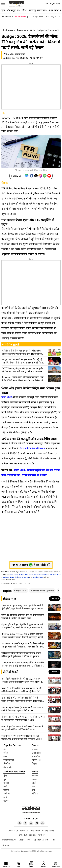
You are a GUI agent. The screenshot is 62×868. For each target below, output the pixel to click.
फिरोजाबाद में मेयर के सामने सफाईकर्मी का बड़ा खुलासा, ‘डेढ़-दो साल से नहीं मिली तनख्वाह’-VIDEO (22, 737)
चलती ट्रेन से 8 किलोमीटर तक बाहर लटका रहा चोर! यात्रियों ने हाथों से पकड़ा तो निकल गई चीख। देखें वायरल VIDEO (22, 690)
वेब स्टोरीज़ (8, 767)
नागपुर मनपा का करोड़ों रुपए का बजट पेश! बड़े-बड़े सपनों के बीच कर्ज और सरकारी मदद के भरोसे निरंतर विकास (23, 361)
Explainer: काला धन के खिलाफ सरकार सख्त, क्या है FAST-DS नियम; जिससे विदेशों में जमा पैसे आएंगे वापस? (23, 379)
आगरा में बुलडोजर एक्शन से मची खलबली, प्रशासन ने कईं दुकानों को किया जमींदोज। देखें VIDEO (22, 728)
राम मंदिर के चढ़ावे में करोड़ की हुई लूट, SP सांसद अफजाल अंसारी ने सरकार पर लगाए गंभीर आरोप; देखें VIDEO (22, 680)
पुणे (5, 779)
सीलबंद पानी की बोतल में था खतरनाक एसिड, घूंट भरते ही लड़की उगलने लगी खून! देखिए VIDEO (23, 718)
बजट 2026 (7, 397)
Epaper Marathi (42, 840)
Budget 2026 (20, 591)
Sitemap (6, 845)
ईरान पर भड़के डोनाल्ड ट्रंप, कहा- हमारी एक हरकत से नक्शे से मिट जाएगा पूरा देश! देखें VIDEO (22, 709)
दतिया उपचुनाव (51, 17)
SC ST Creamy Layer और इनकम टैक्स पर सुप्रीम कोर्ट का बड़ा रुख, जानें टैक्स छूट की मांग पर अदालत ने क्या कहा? (23, 370)
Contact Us (13, 831)
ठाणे (5, 786)
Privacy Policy (48, 831)
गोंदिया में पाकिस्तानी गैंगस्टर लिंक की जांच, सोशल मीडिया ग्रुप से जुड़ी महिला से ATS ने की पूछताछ (21, 655)
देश (19, 10)
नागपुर (6, 783)
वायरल (35, 776)
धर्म (33, 790)
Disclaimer (35, 831)
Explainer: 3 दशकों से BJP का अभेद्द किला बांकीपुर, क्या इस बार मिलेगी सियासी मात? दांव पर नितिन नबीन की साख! (23, 645)
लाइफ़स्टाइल (9, 760)
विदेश (25, 10)
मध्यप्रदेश (36, 756)
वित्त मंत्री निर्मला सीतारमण (33, 448)
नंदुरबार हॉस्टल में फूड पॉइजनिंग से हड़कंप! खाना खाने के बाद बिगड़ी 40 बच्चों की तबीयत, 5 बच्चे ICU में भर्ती (22, 626)
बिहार (34, 764)
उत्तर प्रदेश (42, 10)
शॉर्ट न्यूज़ (11, 10)
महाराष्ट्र (32, 10)
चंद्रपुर (6, 801)
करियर (35, 779)
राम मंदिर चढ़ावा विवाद (36, 17)
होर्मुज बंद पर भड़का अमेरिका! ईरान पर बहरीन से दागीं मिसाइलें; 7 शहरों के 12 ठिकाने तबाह (23, 616)
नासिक (6, 790)
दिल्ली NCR (37, 760)
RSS (54, 840)
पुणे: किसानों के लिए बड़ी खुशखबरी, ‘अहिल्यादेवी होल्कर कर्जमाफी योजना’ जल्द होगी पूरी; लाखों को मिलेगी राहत (22, 352)
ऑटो (34, 783)
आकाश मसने (20, 54)
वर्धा (5, 797)
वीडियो (35, 794)
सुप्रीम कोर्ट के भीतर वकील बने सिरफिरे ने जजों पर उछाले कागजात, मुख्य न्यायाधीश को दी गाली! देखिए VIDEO (22, 699)
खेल (5, 756)
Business (22, 30)
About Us (24, 831)
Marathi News (9, 840)
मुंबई (5, 776)
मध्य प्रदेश (54, 10)
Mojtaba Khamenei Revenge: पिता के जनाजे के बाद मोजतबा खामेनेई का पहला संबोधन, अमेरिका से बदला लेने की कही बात (23, 664)
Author (41, 835)
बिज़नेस (7, 764)
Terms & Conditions (27, 835)
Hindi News (7, 30)
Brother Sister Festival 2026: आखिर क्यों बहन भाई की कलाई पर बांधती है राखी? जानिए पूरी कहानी (22, 635)
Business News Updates (42, 591)
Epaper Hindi (25, 840)
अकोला (7, 794)
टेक (33, 786)
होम (3, 10)
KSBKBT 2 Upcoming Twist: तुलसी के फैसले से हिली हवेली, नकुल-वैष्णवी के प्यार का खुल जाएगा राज (22, 607)
